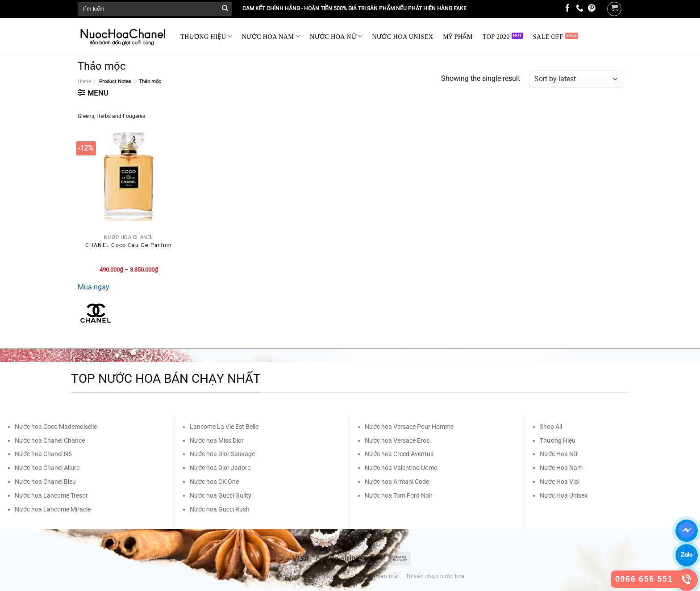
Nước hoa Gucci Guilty (221, 495)
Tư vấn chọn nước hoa (435, 576)
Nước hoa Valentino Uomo (401, 468)
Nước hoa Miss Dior (217, 440)
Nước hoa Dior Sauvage (222, 454)
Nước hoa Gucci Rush (220, 509)
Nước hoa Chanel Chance (50, 440)
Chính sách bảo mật (373, 576)
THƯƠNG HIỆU (206, 36)
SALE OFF (548, 37)
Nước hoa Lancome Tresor (51, 495)
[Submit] (225, 9)
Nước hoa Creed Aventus (399, 454)
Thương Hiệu (558, 440)
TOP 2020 (496, 37)
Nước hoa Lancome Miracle (53, 509)
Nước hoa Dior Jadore (220, 468)
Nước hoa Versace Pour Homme (409, 427)
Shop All (551, 427)
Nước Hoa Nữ (559, 454)
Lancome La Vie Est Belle (224, 427)
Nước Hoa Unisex (564, 495)
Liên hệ (262, 576)
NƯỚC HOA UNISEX (403, 37)
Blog (241, 576)
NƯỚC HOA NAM (271, 36)
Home (84, 82)
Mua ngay (94, 287)
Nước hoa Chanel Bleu (45, 482)
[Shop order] (576, 79)
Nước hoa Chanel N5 (43, 454)
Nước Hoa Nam (561, 468)
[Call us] (580, 9)
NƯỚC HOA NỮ (336, 36)
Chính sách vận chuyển (309, 576)
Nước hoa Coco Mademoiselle (56, 427)
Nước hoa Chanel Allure (47, 468)
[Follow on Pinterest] (592, 9)
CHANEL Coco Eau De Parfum (129, 245)
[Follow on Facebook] (568, 9)
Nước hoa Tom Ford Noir (399, 495)
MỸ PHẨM (458, 37)
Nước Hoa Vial (560, 482)
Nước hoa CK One (214, 482)
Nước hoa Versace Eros (397, 440)
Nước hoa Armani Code (397, 482)
